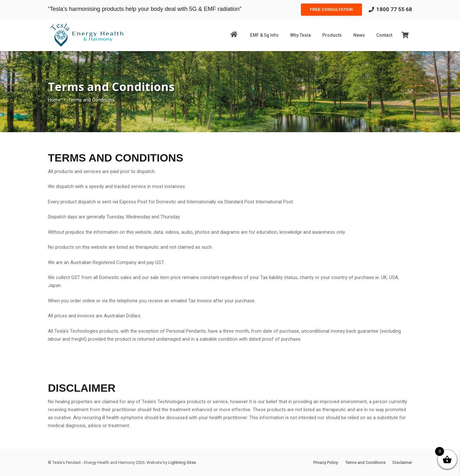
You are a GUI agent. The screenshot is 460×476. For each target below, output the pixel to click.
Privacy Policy (326, 462)
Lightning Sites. (183, 462)
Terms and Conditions (365, 462)
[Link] (87, 35)
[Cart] (405, 35)
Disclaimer (402, 462)
